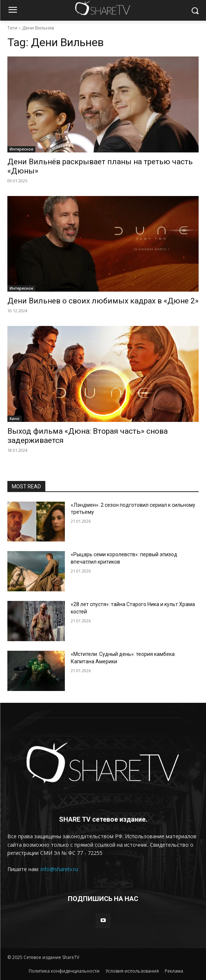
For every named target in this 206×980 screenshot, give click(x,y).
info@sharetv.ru (59, 869)
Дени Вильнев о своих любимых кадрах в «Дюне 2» (103, 301)
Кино (15, 419)
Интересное (21, 149)
